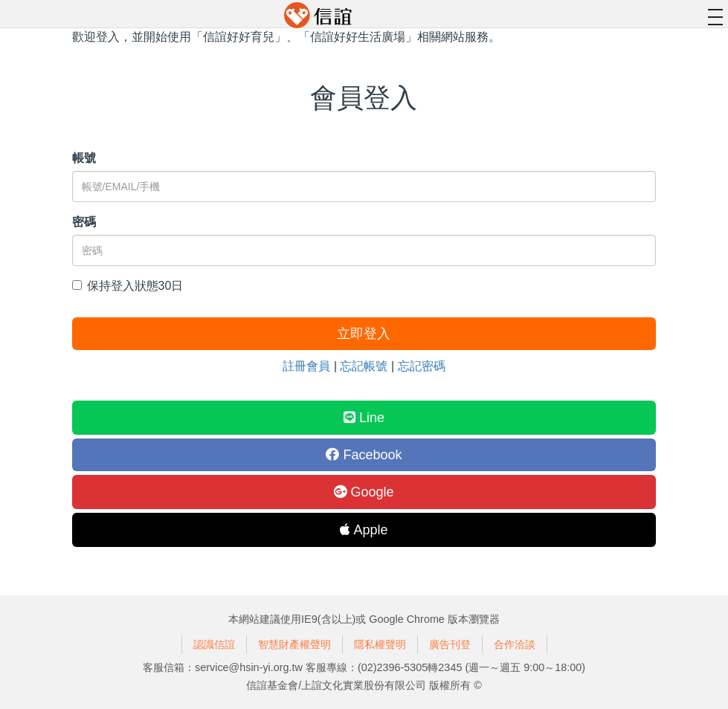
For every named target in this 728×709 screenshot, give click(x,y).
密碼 (84, 222)
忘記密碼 (422, 366)
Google (364, 492)
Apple (364, 530)
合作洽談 (515, 644)
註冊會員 (306, 366)
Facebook (364, 455)
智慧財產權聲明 (294, 644)
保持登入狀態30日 (128, 286)
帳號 (84, 158)
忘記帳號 (364, 366)
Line (364, 418)
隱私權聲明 (380, 644)
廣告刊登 (450, 644)
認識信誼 (214, 644)
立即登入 (364, 334)
